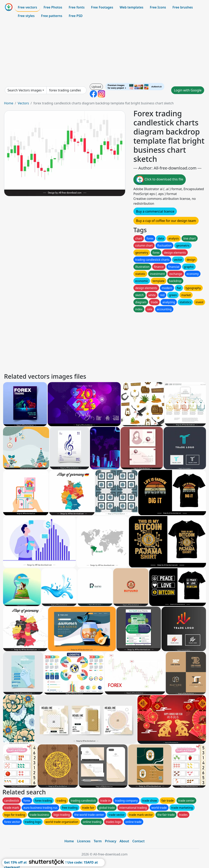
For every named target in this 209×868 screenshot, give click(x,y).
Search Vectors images (25, 90)
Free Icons (158, 7)
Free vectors (27, 7)
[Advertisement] (104, 51)
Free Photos (53, 7)
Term (98, 841)
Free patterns (52, 16)
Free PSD (76, 16)
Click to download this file (160, 180)
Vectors (23, 103)
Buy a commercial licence (155, 211)
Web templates (131, 7)
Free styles (26, 16)
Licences (84, 841)
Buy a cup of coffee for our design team (166, 221)
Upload (96, 87)
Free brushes (183, 7)
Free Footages (102, 7)
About (124, 841)
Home (9, 103)
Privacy (111, 841)
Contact (139, 841)
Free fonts (77, 7)
